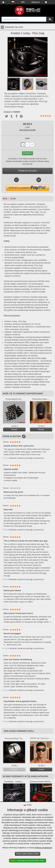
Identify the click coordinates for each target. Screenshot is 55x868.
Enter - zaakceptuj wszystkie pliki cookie (28, 860)
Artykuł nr (8, 112)
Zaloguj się (35, 2)
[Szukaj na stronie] (50, 19)
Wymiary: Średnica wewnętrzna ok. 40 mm (22, 324)
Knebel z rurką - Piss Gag (15, 321)
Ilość (28, 138)
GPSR (13, 199)
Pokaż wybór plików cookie (28, 854)
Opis (5, 199)
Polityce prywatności (43, 848)
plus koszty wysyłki (27, 130)
